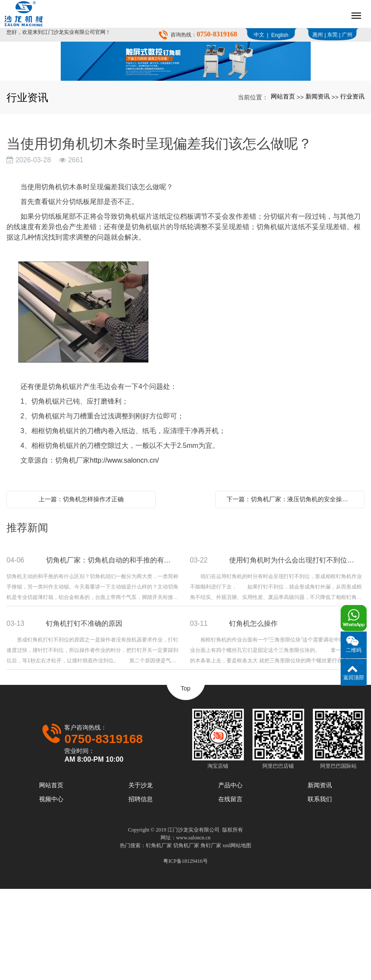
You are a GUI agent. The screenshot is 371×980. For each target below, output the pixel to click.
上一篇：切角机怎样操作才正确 (81, 590)
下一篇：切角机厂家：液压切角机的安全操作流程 (292, 590)
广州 (347, 35)
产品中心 (230, 876)
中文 (259, 35)
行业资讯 (352, 187)
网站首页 (283, 187)
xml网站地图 (237, 937)
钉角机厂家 (159, 937)
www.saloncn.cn (193, 929)
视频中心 (51, 890)
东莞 (332, 35)
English (280, 35)
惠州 (318, 35)
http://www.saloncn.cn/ (124, 551)
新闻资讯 (318, 187)
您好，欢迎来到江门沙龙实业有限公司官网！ (59, 32)
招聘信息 (141, 890)
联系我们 (320, 890)
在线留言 (230, 890)
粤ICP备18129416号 (185, 952)
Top (185, 779)
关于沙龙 (141, 876)
